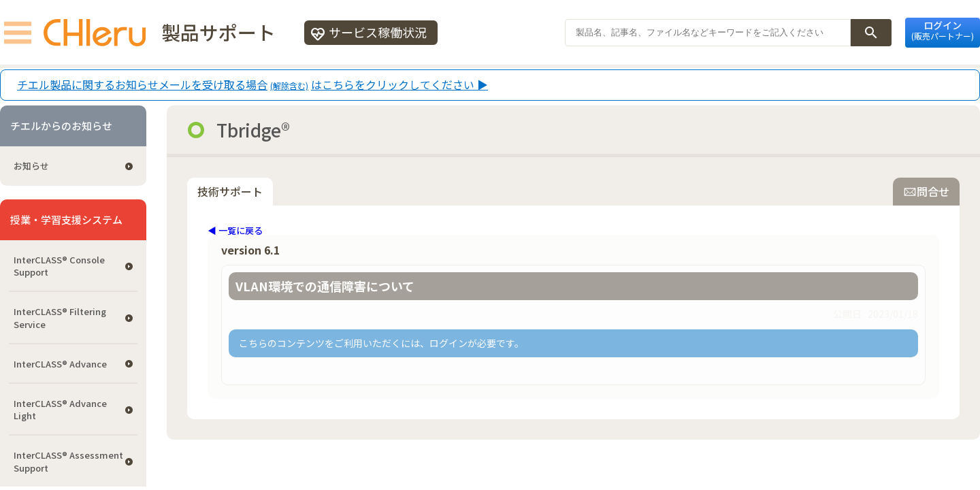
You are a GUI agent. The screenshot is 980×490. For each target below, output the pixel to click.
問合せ (926, 191)
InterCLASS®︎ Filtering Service (60, 317)
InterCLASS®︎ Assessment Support (68, 461)
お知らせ (31, 166)
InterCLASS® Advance (60, 364)
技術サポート (230, 191)
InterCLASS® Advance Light (60, 409)
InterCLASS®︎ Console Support (59, 266)
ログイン (943, 30)
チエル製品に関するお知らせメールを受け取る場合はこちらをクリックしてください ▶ (252, 85)
